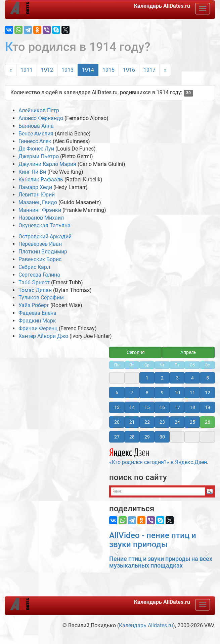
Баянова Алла (36, 126)
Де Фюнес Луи (36, 149)
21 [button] (132, 422)
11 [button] (192, 393)
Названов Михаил (41, 218)
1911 (27, 70)
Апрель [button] (188, 352)
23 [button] (162, 422)
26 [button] (208, 422)
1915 (108, 70)
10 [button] (177, 393)
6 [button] (117, 393)
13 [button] (117, 407)
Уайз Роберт (34, 305)
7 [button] (132, 393)
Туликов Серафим (41, 298)
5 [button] (208, 378)
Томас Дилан (35, 290)
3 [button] (177, 378)
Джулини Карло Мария (47, 164)
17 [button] (177, 407)
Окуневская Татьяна (45, 225)
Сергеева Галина (39, 275)
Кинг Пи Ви (32, 172)
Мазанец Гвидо (38, 202)
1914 (88, 70)
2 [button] (162, 378)
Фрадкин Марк (37, 321)
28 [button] (132, 437)
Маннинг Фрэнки (40, 210)
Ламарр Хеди (35, 187)
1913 (68, 70)
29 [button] (147, 437)
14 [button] (132, 407)
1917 (149, 70)
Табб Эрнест (34, 282)
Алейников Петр (39, 110)
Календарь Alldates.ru (146, 625)
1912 (47, 70)
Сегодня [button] (136, 352)
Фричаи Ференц (38, 328)
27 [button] (117, 437)
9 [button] (162, 393)
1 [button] (147, 378)
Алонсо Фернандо (41, 118)
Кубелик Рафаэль (41, 180)
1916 (129, 70)
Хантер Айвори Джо (43, 336)
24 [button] (177, 422)
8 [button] (147, 393)
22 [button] (147, 422)
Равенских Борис (40, 259)
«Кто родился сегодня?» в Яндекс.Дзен (158, 456)
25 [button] (192, 422)
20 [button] (117, 422)
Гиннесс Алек (35, 141)
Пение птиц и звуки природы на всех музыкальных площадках (161, 562)
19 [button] (208, 407)
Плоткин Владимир (43, 252)
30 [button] (162, 437)
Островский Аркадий (45, 237)
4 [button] (192, 378)
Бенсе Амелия (36, 134)
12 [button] (208, 393)
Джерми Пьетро (39, 156)
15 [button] (147, 407)
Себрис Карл (34, 267)
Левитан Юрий (37, 195)
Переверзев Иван (40, 244)
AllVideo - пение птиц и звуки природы (153, 540)
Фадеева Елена (37, 313)
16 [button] (162, 407)
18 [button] (192, 407)
